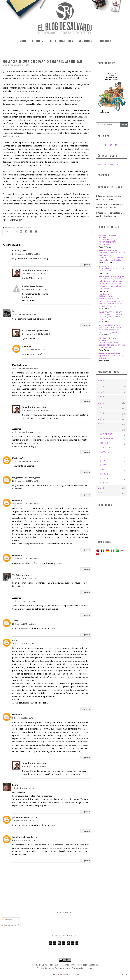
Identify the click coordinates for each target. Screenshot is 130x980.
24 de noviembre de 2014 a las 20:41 (26, 314)
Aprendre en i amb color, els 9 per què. (112, 357)
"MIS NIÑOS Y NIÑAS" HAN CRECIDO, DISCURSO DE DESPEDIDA (111, 317)
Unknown (27, 346)
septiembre (107, 447)
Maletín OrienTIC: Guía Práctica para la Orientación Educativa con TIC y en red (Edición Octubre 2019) (111, 302)
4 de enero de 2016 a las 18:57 (24, 821)
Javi (14, 311)
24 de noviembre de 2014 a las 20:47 (36, 334)
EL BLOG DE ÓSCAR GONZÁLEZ (108, 339)
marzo (104, 474)
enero (104, 483)
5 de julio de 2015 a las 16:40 (23, 788)
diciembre (106, 434)
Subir (125, 975)
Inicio (23, 41)
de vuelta (104, 266)
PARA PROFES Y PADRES (111, 312)
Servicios (85, 41)
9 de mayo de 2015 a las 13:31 (24, 718)
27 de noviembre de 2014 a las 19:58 (26, 559)
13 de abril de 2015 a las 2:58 (23, 601)
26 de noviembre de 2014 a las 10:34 (26, 481)
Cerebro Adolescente (110, 325)
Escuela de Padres (108, 250)
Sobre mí (38, 41)
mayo (103, 465)
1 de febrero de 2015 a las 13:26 (34, 289)
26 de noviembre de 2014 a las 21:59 (26, 504)
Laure (15, 785)
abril (103, 469)
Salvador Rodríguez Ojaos (35, 270)
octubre (106, 443)
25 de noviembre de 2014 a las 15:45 (26, 432)
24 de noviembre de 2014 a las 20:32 (26, 254)
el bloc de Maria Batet (110, 353)
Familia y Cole (19, 251)
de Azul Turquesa (72, 974)
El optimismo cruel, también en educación (111, 269)
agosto (105, 452)
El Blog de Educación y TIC (112, 276)
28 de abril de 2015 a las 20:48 (24, 624)
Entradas (7, 920)
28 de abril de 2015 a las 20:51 (24, 644)
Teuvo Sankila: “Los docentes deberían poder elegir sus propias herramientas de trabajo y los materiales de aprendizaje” (112, 284)
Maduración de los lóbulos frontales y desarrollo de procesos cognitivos (111, 330)
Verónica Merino (21, 575)
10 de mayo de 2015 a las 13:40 (34, 766)
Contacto (104, 41)
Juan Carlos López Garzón (25, 817)
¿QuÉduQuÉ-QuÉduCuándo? (107, 295)
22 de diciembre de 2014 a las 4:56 (35, 350)
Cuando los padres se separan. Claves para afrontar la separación (112, 345)
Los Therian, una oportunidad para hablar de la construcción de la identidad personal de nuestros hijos (112, 256)
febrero (105, 478)
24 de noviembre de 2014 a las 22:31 (36, 410)
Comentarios (9, 925)
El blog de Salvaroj (41, 965)
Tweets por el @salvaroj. (108, 164)
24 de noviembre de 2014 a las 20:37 (36, 274)
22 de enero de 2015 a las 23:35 (24, 578)
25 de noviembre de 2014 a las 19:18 (26, 461)
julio (103, 456)
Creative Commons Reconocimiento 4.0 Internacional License (65, 968)
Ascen (15, 621)
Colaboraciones (62, 41)
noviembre (107, 438)
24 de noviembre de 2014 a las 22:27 (26, 368)
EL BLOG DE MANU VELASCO (108, 236)
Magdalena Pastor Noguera (26, 478)
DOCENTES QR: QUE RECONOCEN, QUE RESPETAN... (108, 242)
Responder (86, 265)
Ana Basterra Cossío (32, 286)
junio (103, 461)
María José (18, 458)
